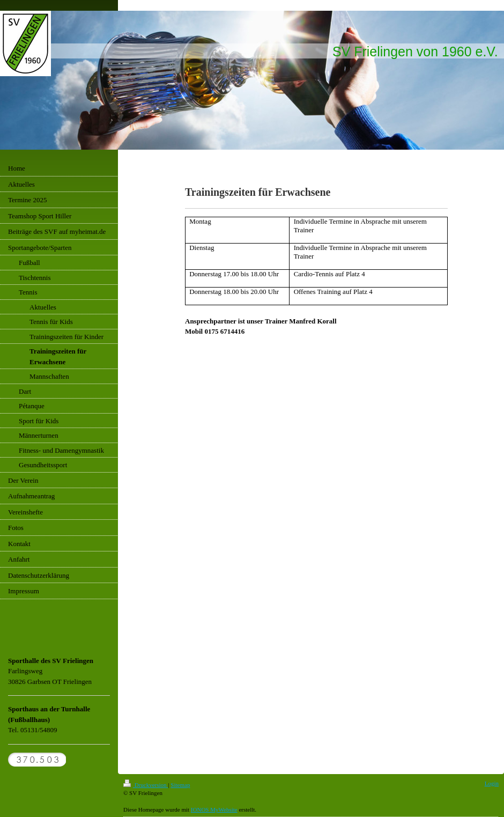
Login (492, 783)
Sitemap (180, 785)
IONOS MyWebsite (214, 809)
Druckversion (146, 785)
